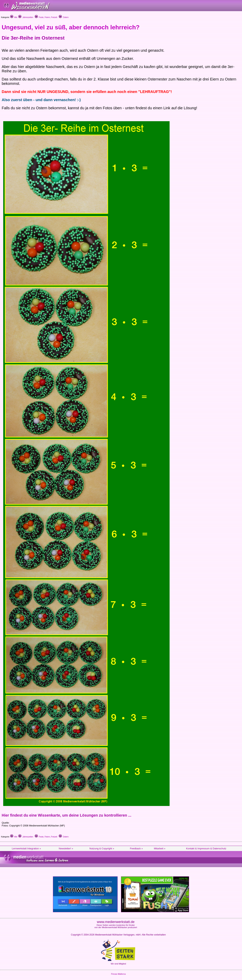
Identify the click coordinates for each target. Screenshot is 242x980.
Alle (14, 17)
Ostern (64, 17)
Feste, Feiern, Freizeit (46, 17)
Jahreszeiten (26, 17)
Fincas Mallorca (118, 974)
